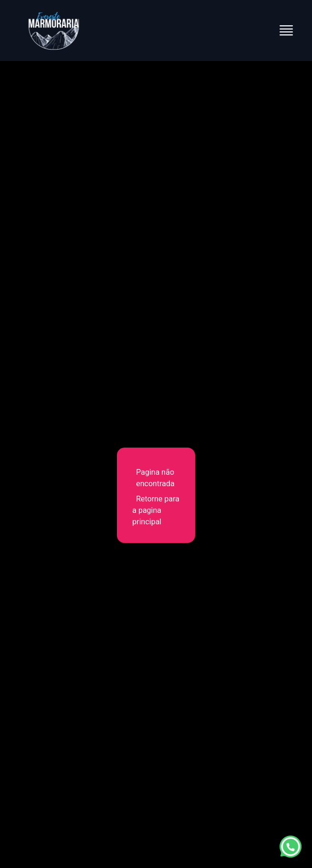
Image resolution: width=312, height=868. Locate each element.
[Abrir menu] (286, 31)
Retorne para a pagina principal (156, 510)
